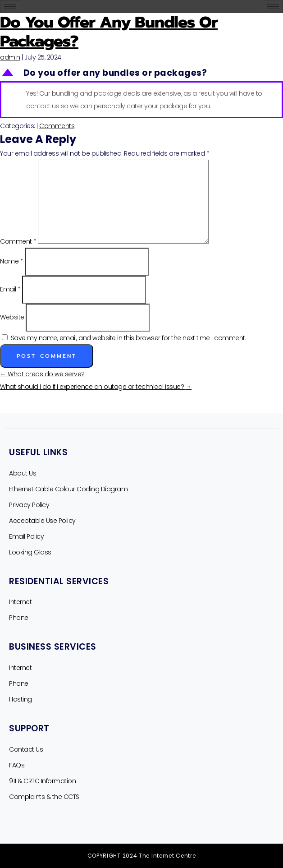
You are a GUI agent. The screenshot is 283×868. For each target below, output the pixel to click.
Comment (18, 241)
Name (11, 261)
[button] (141, 73)
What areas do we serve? (42, 374)
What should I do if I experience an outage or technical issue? (96, 387)
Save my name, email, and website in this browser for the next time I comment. (129, 338)
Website (12, 317)
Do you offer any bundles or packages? (109, 32)
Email (10, 289)
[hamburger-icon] (10, 7)
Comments (57, 126)
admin (10, 57)
